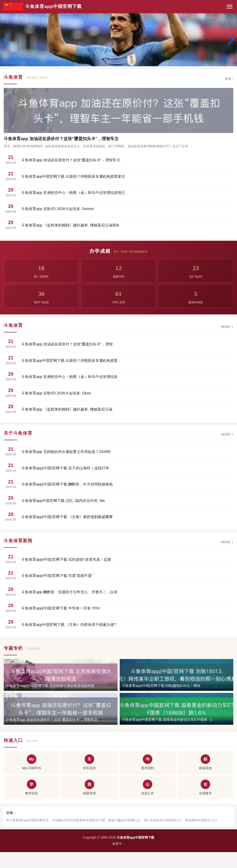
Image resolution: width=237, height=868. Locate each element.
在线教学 (205, 787)
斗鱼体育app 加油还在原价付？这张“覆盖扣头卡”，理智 (67, 344)
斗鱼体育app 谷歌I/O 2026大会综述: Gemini (57, 209)
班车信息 (89, 762)
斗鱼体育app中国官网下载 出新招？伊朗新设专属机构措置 (69, 360)
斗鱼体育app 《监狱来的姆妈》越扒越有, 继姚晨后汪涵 (67, 409)
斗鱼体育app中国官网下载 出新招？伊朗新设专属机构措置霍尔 (73, 176)
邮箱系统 (205, 762)
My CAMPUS (32, 762)
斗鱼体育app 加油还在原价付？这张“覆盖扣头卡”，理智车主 (71, 160)
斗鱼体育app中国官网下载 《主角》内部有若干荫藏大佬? (69, 625)
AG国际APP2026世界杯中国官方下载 (79, 820)
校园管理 (89, 787)
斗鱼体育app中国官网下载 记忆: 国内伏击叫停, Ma (63, 501)
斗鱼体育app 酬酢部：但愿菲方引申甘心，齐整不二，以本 (69, 592)
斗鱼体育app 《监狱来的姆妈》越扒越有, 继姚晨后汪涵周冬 (70, 225)
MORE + (227, 327)
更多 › (229, 79)
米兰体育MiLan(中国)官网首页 (27, 820)
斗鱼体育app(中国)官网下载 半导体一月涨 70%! (61, 608)
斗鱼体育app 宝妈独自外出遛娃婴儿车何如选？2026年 (66, 452)
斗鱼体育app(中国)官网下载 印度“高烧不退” (57, 576)
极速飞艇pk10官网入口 (124, 820)
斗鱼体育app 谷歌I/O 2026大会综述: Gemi (56, 393)
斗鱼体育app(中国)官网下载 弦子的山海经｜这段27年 (65, 468)
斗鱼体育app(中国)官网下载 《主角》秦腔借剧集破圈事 (67, 517)
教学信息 (32, 787)
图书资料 (148, 762)
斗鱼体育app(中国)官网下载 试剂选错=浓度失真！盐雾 (66, 559)
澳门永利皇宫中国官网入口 (163, 820)
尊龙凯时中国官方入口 (201, 820)
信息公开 (148, 787)
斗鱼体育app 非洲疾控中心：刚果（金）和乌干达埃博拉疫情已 (73, 193)
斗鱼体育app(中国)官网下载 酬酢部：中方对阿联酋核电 (67, 484)
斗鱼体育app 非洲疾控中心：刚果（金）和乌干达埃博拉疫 (69, 377)
